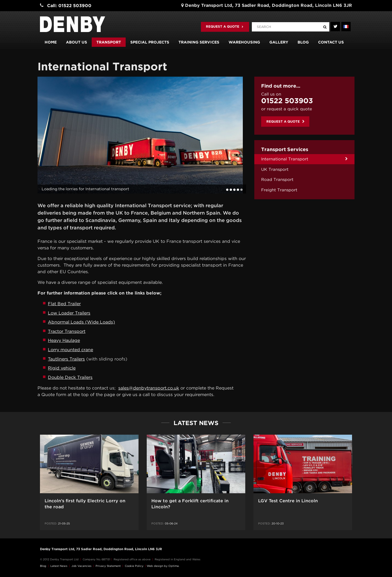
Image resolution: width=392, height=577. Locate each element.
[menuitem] (304, 159)
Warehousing (244, 42)
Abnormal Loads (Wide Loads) (81, 322)
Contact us (331, 42)
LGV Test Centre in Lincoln (288, 501)
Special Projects (150, 42)
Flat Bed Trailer (64, 304)
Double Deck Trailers (70, 377)
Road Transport (277, 180)
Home (51, 42)
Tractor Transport (67, 331)
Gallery (279, 42)
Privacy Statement (108, 566)
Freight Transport (279, 190)
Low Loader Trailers (69, 313)
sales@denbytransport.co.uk (149, 388)
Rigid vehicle (62, 368)
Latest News (59, 566)
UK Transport (275, 169)
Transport (109, 42)
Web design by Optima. (163, 566)
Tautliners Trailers (66, 359)
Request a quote (225, 26)
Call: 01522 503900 (69, 6)
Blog (303, 42)
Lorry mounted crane (70, 350)
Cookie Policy (134, 566)
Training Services (199, 42)
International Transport (285, 159)
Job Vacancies (81, 566)
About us (77, 42)
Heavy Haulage (64, 340)
